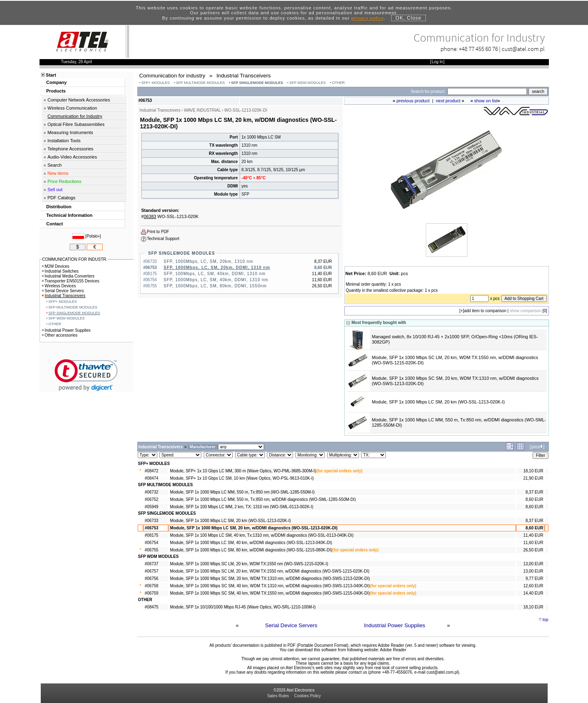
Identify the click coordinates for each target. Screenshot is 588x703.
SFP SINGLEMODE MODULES (257, 83)
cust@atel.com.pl (523, 49)
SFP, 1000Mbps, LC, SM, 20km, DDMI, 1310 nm (217, 268)
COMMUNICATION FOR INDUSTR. (75, 259)
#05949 (151, 507)
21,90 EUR (533, 478)
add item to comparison (485, 311)
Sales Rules (278, 696)
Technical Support (163, 239)
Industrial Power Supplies (394, 625)
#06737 (151, 564)
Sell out (55, 190)
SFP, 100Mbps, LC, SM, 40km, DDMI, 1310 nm (215, 274)
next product (448, 101)
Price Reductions (65, 181)
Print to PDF (158, 232)
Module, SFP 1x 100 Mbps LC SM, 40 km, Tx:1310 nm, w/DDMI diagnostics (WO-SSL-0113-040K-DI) (262, 535)
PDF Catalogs (62, 198)
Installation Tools (64, 141)
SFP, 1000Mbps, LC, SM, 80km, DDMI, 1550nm (215, 286)
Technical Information (69, 215)
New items (58, 173)
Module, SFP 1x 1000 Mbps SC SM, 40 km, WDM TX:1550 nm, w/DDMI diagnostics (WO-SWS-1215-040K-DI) (270, 593)
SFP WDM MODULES (307, 83)
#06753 (151, 528)
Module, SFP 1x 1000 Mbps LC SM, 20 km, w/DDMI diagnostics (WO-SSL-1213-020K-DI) (254, 528)
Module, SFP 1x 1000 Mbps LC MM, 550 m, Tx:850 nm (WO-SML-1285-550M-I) (242, 492)
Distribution (59, 207)
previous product (413, 101)
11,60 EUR (533, 543)
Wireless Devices (59, 286)
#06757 (151, 571)
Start (51, 75)
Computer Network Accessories (79, 100)
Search (55, 165)
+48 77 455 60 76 (478, 49)
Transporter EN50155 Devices (71, 281)
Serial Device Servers (291, 625)
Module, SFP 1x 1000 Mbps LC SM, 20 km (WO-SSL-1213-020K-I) (438, 402)
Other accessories (60, 335)
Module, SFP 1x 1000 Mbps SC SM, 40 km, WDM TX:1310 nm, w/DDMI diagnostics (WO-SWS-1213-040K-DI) (270, 586)
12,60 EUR (533, 586)
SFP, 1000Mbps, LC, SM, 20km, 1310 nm (209, 261)
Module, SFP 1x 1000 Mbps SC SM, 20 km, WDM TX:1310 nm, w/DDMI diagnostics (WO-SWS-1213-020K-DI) (270, 578)
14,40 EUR (533, 593)
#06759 (151, 593)
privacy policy (367, 18)
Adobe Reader (393, 650)
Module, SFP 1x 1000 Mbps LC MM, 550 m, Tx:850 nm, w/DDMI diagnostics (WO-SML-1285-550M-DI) (263, 499)
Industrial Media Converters (68, 276)
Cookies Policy (308, 696)
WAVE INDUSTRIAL (202, 110)
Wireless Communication (73, 108)
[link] (86, 375)
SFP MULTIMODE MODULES (200, 83)
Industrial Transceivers (64, 296)
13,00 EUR (533, 564)
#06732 (151, 492)
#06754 (151, 543)
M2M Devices (56, 266)
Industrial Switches (60, 271)
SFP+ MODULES (156, 83)
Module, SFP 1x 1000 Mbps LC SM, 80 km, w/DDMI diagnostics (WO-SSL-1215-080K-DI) (251, 550)
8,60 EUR (534, 499)
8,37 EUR (534, 492)
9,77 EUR (534, 578)
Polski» (93, 236)
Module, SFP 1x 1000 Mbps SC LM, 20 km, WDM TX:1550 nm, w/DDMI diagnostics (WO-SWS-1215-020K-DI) (270, 571)
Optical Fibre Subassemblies (76, 124)
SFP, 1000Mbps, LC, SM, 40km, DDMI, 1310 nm (216, 280)
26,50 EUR (533, 550)
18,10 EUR (533, 471)
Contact (55, 224)
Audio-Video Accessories (72, 157)
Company (57, 82)
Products (56, 91)
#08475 (151, 607)
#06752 (151, 499)
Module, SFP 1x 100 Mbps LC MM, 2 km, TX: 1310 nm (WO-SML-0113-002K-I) (241, 507)
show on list (486, 101)
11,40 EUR (533, 535)
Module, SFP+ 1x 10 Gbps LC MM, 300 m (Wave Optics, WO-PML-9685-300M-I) (243, 471)
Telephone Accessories (71, 149)
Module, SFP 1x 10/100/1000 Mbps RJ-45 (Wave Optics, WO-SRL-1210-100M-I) (243, 607)
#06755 (151, 550)
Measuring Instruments (70, 132)
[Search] (487, 91)
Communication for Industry (75, 116)
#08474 (151, 478)
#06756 (151, 578)
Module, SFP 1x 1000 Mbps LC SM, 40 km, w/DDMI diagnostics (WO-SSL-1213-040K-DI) (251, 543)
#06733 (151, 521)
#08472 (151, 471)
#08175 (151, 535)
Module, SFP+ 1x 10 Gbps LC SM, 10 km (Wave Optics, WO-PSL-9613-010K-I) (242, 478)
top (546, 620)
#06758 (151, 586)
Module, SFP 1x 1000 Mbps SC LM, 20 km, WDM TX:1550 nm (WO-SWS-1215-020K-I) (249, 564)
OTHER (338, 83)
